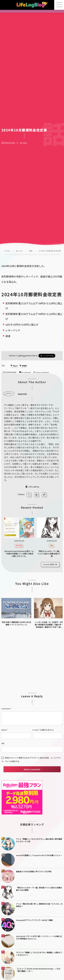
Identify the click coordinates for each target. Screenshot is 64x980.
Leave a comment (42, 372)
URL (3, 743)
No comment (26, 372)
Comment (6, 709)
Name (4, 730)
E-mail (35, 730)
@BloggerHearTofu (27, 356)
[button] (59, 5)
